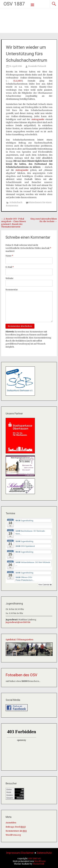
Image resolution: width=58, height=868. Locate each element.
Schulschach (16, 202)
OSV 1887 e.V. (34, 858)
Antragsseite (38, 119)
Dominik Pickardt (37, 66)
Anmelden (11, 823)
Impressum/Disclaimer (20, 853)
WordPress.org (13, 835)
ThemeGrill (38, 864)
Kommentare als (16, 831)
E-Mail (10, 267)
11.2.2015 (18, 81)
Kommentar (12, 290)
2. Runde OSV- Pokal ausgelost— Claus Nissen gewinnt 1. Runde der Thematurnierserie (14, 223)
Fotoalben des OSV (21, 675)
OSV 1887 (14, 4)
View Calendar (45, 585)
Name (9, 256)
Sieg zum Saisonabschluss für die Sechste (44, 220)
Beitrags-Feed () (16, 827)
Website (9, 278)
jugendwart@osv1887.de (18, 622)
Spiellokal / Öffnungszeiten (19, 640)
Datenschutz (44, 853)
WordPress (40, 861)
